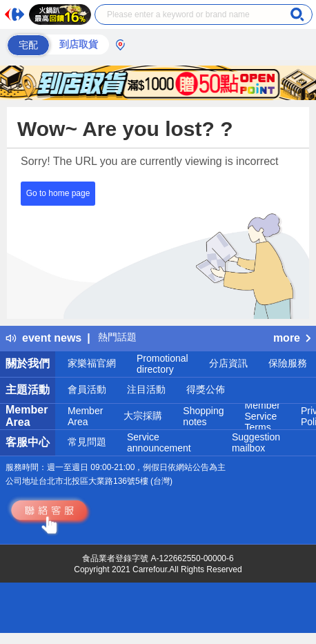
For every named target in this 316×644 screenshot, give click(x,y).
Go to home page (58, 193)
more (292, 338)
